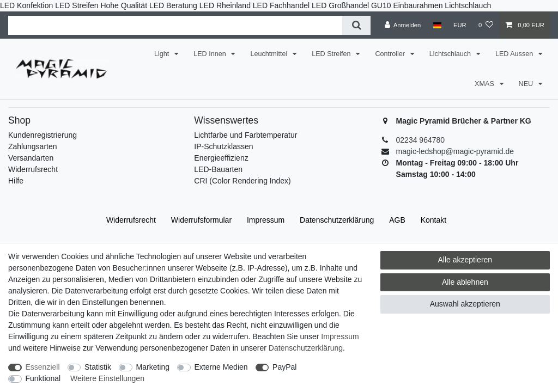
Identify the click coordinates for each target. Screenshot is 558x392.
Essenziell (43, 367)
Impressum (266, 220)
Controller (391, 54)
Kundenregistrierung (43, 135)
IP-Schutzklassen (223, 146)
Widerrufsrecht (33, 169)
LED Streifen (332, 54)
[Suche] (356, 25)
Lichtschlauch (451, 54)
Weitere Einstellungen (107, 378)
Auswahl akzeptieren (465, 304)
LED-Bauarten (218, 169)
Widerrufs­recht (131, 220)
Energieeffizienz (221, 158)
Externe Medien (221, 367)
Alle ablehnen (465, 282)
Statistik (98, 367)
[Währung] (460, 25)
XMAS (485, 84)
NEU (527, 84)
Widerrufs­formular (201, 220)
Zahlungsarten (33, 146)
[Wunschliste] (486, 25)
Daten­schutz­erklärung (337, 220)
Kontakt (433, 220)
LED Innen (211, 54)
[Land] (437, 25)
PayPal (284, 367)
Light (163, 54)
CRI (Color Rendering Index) (242, 181)
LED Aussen (515, 54)
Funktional (43, 378)
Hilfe (16, 181)
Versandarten (31, 158)
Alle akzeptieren (465, 260)
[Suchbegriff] (175, 25)
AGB (397, 220)
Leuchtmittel (269, 54)
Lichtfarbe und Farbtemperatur (245, 135)
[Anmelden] (403, 25)
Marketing (153, 367)
